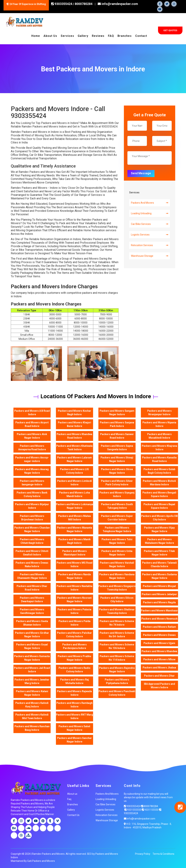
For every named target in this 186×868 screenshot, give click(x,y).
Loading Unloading (150, 213)
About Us (50, 36)
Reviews (98, 36)
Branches (125, 36)
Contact (141, 36)
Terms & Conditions (163, 854)
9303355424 (63, 4)
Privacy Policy (143, 854)
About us (72, 794)
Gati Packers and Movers (41, 861)
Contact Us (73, 815)
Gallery (83, 36)
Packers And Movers (150, 203)
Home (36, 36)
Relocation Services (150, 245)
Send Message (141, 173)
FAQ (111, 36)
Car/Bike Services (150, 224)
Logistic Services (150, 234)
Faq (69, 799)
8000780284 (84, 4)
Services (67, 36)
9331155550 (150, 810)
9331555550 (133, 810)
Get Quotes (170, 30)
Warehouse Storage (150, 256)
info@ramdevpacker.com (117, 4)
